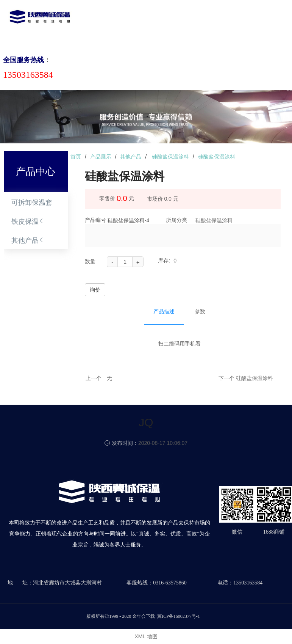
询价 (95, 290)
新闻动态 (172, 24)
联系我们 (256, 24)
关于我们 (116, 24)
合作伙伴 (228, 24)
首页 (94, 24)
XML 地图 (146, 636)
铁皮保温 (25, 221)
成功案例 (200, 24)
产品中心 (144, 24)
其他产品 (25, 240)
